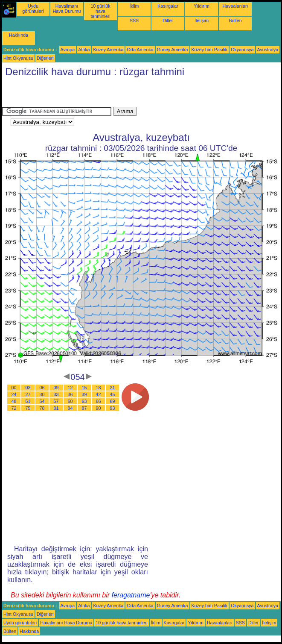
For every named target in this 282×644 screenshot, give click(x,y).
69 (113, 401)
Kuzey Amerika (108, 50)
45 (113, 394)
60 (70, 401)
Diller (168, 21)
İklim (134, 6)
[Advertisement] (102, 94)
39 (84, 394)
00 (14, 388)
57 (56, 401)
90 (99, 408)
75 (28, 408)
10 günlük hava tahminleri (100, 11)
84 (70, 408)
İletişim (202, 21)
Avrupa (68, 50)
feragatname (131, 595)
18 (99, 388)
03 (28, 388)
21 (113, 388)
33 (56, 394)
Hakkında (19, 35)
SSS (134, 21)
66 (99, 401)
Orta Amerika (140, 50)
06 (42, 388)
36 (70, 394)
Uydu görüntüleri (33, 9)
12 (70, 388)
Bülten (235, 21)
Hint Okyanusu (18, 58)
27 (28, 394)
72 (14, 408)
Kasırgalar (168, 6)
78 (42, 408)
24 (14, 394)
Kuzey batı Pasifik (210, 50)
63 (84, 401)
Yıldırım (202, 6)
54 (42, 401)
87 (84, 408)
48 (14, 401)
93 (113, 408)
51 (28, 401)
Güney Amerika (173, 50)
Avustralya (268, 50)
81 (56, 408)
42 (99, 394)
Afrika (84, 50)
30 (42, 394)
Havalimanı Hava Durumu (67, 9)
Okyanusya (242, 50)
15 (84, 388)
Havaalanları (235, 6)
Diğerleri (45, 58)
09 (56, 388)
